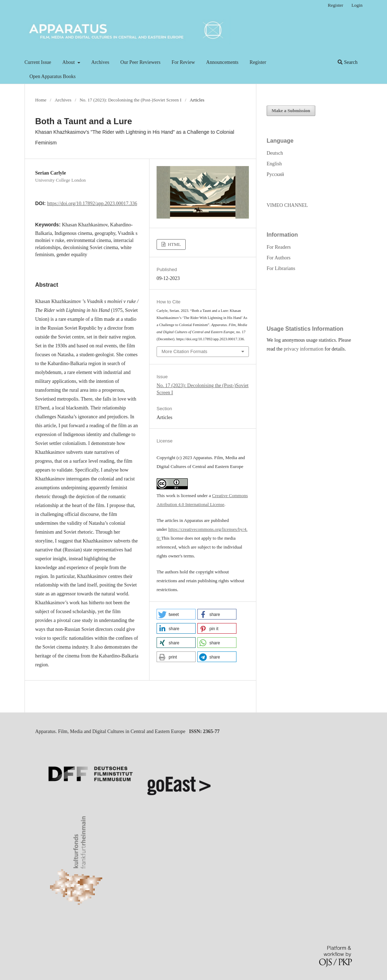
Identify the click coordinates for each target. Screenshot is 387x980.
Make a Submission (291, 111)
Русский (275, 174)
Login (357, 5)
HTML (174, 244)
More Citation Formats (184, 351)
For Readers (279, 247)
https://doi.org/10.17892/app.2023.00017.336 (92, 203)
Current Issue (38, 62)
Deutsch (275, 153)
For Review (183, 62)
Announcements (222, 62)
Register (258, 62)
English (274, 164)
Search (348, 62)
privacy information (304, 349)
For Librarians (281, 268)
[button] (176, 614)
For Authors (279, 258)
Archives (100, 62)
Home (41, 100)
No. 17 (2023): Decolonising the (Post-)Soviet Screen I (130, 100)
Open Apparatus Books (53, 76)
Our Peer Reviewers (140, 62)
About (69, 62)
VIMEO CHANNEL (287, 205)
